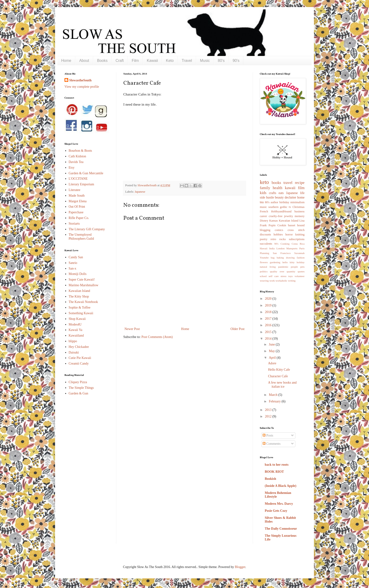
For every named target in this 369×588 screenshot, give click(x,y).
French (264, 211)
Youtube (264, 258)
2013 (269, 410)
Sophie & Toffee (80, 308)
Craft (120, 61)
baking (280, 258)
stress (283, 276)
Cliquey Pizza (78, 382)
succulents (266, 244)
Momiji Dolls (78, 274)
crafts (273, 193)
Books (102, 61)
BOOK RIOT (274, 472)
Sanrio (73, 263)
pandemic (283, 267)
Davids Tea (76, 162)
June (272, 344)
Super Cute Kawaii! (82, 280)
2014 (269, 339)
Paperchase (76, 212)
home (301, 197)
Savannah (300, 253)
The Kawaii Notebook (83, 302)
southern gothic (278, 207)
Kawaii (152, 61)
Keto (170, 61)
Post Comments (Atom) (157, 337)
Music (205, 61)
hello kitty (289, 262)
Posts (268, 435)
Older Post (238, 329)
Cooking (285, 244)
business (299, 211)
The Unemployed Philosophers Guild (81, 237)
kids (263, 193)
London (280, 248)
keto (264, 182)
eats (281, 193)
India (272, 248)
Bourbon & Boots (80, 151)
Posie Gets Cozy (276, 511)
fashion (301, 258)
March (273, 395)
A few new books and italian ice (282, 385)
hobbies (278, 234)
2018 (269, 312)
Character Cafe (278, 376)
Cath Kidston (77, 156)
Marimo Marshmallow (84, 285)
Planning (265, 253)
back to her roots (277, 465)
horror (289, 234)
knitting (300, 234)
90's (236, 61)
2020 (269, 299)
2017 (269, 319)
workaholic (281, 281)
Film (135, 61)
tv (290, 207)
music (263, 207)
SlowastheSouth (80, 80)
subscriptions (297, 239)
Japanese (140, 192)
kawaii (290, 188)
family (265, 188)
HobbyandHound (281, 211)
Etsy (72, 168)
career (263, 216)
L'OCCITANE (78, 179)
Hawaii (264, 248)
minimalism (297, 202)
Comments (272, 444)
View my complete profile (82, 87)
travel (288, 183)
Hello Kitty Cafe (279, 370)
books (276, 183)
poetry (264, 239)
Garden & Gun (78, 393)
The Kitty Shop (79, 296)
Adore (272, 363)
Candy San (76, 257)
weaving (264, 281)
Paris (302, 248)
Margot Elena (78, 201)
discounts (265, 234)
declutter (291, 197)
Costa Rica (298, 244)
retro (273, 239)
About (84, 61)
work (272, 281)
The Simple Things (81, 388)
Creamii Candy (79, 364)
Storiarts (74, 224)
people (294, 267)
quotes (301, 271)
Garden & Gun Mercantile (86, 173)
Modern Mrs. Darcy (279, 504)
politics (264, 271)
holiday (301, 262)
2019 (269, 305)
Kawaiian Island (79, 291)
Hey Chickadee (79, 347)
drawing (290, 258)
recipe (300, 183)
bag (273, 258)
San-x (73, 268)
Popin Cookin (277, 225)
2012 (269, 416)
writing (292, 281)
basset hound (296, 225)
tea (262, 202)
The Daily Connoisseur (281, 529)
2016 (269, 325)
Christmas (299, 207)
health (278, 188)
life (302, 193)
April (273, 358)
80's (221, 61)
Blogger (240, 567)
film (301, 188)
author (274, 202)
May (272, 351)
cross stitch (296, 230)
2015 (269, 332)
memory (300, 216)
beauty (279, 197)
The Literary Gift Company (87, 229)
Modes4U (75, 324)
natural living (268, 267)
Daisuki (74, 352)
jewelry (289, 216)
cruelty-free (276, 216)
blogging (265, 230)
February (275, 401)
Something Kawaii (81, 313)
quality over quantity (283, 271)
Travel (187, 61)
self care (274, 276)
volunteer (300, 276)
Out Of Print (77, 207)
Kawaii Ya (76, 330)
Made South (77, 196)
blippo (73, 341)
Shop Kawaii (77, 319)
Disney (264, 221)
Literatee (75, 190)
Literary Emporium (81, 184)
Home (66, 61)
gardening (275, 262)
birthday (284, 202)
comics (279, 230)
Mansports (292, 248)
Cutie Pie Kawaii (80, 358)
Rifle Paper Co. (79, 218)
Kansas (273, 221)
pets (302, 267)
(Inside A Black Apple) (281, 486)
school (263, 276)
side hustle (267, 197)
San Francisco (282, 253)
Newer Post (132, 329)
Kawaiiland (76, 336)
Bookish (270, 479)
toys (291, 276)
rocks (283, 239)
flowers (264, 262)
